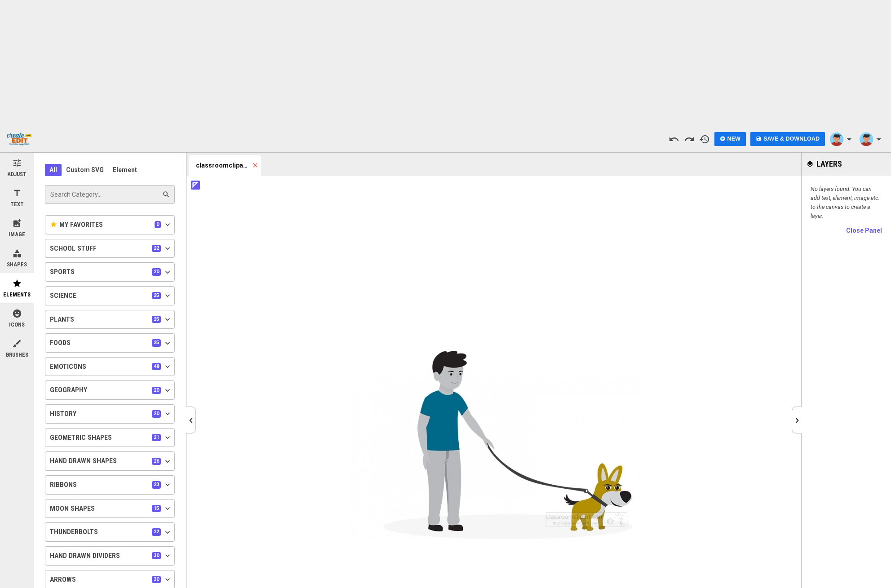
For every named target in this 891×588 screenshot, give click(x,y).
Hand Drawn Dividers (111, 556)
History (111, 414)
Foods (111, 343)
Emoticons (111, 367)
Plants (111, 319)
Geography (111, 390)
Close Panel (864, 230)
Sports (111, 272)
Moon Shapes (111, 508)
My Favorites (111, 225)
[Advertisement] (446, 63)
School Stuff (111, 248)
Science (111, 296)
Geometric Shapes (111, 438)
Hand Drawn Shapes (111, 461)
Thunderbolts (111, 532)
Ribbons (111, 485)
